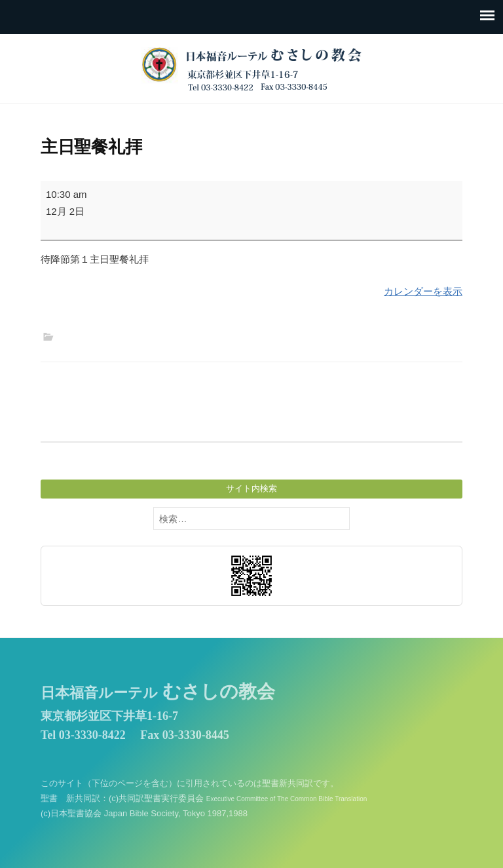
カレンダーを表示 (423, 291)
